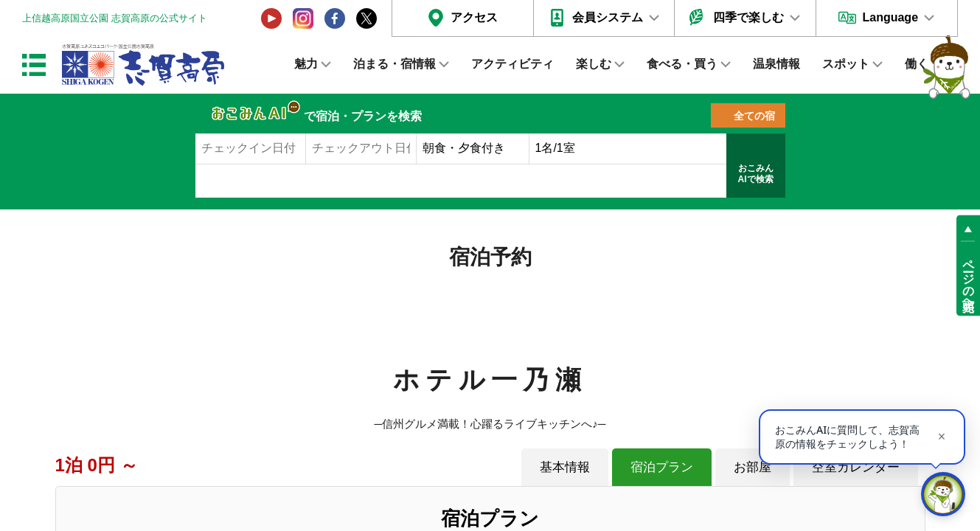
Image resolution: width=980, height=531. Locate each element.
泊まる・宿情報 (395, 64)
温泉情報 (776, 64)
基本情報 (565, 467)
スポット (846, 64)
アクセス (474, 17)
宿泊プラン (662, 467)
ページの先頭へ (969, 279)
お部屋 (753, 467)
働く (917, 64)
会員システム (608, 17)
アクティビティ (512, 64)
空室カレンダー (856, 467)
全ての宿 (754, 116)
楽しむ (594, 64)
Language (890, 17)
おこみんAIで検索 (756, 174)
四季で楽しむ (748, 17)
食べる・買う (682, 64)
